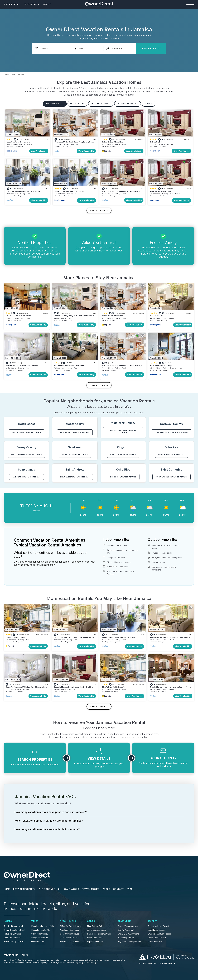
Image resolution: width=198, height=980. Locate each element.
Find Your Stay (151, 49)
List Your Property (24, 889)
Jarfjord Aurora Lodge (97, 930)
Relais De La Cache (12, 934)
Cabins (91, 921)
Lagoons (69, 146)
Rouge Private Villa (40, 938)
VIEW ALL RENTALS (99, 211)
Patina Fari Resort (155, 942)
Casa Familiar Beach (69, 938)
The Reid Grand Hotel (13, 926)
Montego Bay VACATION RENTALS (75, 432)
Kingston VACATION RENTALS (123, 455)
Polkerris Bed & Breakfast (113, 142)
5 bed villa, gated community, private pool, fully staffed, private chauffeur (170, 688)
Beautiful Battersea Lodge (160, 191)
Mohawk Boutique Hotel (14, 930)
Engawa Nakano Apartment (130, 942)
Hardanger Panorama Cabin (99, 934)
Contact (118, 889)
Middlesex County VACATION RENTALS (123, 431)
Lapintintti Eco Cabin (96, 942)
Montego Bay (59, 146)
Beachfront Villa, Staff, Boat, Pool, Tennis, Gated (74, 142)
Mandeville (163, 196)
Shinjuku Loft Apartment (128, 934)
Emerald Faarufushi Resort (159, 934)
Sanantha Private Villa (41, 930)
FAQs (130, 889)
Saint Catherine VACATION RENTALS (172, 477)
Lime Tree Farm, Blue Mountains (20, 142)
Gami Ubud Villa (38, 942)
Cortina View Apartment (128, 926)
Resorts (152, 921)
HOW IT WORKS (71, 889)
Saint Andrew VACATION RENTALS (75, 477)
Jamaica (105, 146)
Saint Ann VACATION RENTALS (75, 455)
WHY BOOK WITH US (49, 889)
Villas (35, 921)
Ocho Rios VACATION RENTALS (172, 455)
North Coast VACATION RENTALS (26, 432)
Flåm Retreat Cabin (96, 926)
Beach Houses (68, 921)
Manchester (154, 196)
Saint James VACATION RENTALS (26, 477)
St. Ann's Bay (70, 692)
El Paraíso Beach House (70, 926)
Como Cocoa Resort (157, 938)
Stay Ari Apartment (126, 930)
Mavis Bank (19, 146)
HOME (7, 889)
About (47, 4)
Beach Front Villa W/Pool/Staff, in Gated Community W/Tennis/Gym (23, 192)
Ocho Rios (153, 146)
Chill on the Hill (156, 142)
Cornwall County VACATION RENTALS (172, 432)
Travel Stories (91, 889)
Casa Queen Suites (12, 938)
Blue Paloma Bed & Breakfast (114, 687)
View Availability (39, 151)
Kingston (10, 146)
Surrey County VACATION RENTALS (26, 455)
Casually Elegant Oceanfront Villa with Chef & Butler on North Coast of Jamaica (73, 688)
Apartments (125, 921)
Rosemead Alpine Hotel (14, 942)
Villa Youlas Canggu (40, 934)
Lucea (116, 692)
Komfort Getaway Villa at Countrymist (70, 191)
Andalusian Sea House (70, 930)
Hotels (8, 921)
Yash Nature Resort (156, 930)
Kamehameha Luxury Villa (42, 926)
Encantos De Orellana (69, 942)
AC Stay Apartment (126, 938)
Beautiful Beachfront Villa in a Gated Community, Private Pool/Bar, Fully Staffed (26, 688)
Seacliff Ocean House (70, 934)
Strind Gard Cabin (95, 938)
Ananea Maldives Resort (158, 926)
